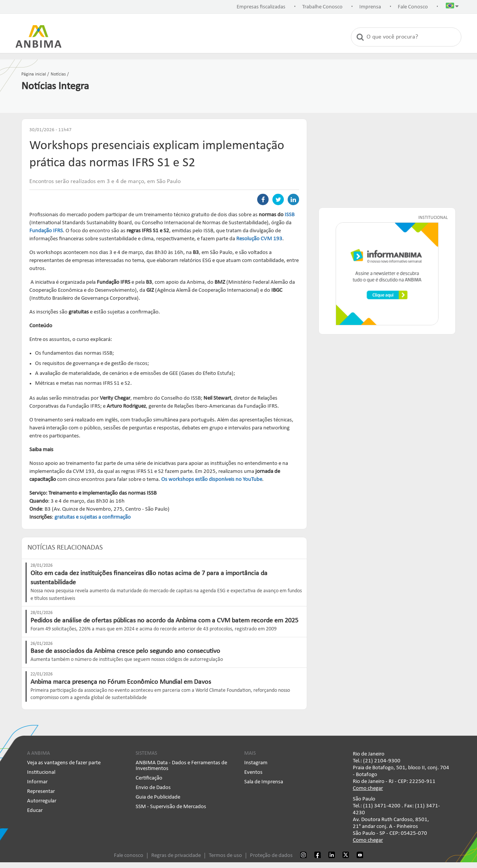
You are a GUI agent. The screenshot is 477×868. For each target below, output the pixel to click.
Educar (35, 811)
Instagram (256, 763)
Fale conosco (129, 856)
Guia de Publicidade (158, 797)
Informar (37, 782)
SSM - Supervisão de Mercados (171, 807)
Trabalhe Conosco (322, 7)
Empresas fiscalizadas (261, 7)
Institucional (41, 772)
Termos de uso (225, 856)
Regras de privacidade (176, 856)
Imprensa (370, 7)
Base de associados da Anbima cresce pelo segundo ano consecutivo (125, 651)
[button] (452, 7)
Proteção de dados (271, 856)
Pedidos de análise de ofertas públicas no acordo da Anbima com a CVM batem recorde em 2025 (164, 621)
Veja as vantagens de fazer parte (64, 763)
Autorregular (42, 801)
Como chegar (368, 788)
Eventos (253, 772)
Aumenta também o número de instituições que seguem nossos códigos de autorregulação (127, 660)
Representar (41, 792)
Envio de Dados (153, 788)
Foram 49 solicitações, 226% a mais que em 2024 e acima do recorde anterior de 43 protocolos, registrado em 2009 (154, 629)
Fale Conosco (413, 7)
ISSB (290, 215)
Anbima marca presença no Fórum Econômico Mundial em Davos (121, 682)
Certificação (149, 778)
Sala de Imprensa (264, 782)
